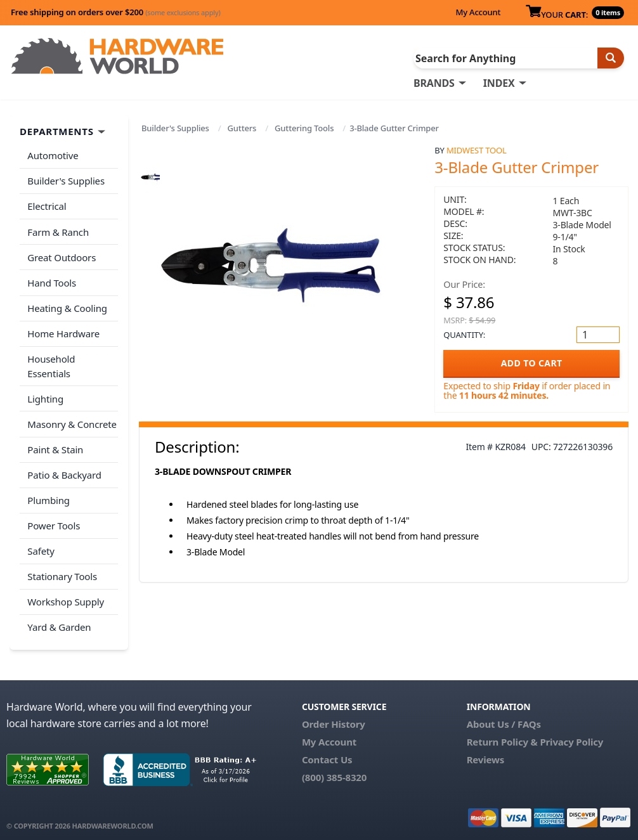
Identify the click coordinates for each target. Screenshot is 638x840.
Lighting (45, 395)
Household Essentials (51, 363)
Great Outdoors (62, 255)
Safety (41, 545)
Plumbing (48, 495)
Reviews (485, 753)
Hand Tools (52, 281)
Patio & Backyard (64, 470)
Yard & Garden (59, 621)
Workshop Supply (66, 595)
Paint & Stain (55, 445)
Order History (334, 717)
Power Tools (54, 520)
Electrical (47, 205)
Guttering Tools (304, 128)
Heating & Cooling (67, 306)
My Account (478, 12)
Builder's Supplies (175, 128)
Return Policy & (502, 735)
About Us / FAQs (504, 717)
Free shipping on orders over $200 (116, 12)
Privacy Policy (571, 735)
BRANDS (434, 83)
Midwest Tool (477, 150)
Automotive (53, 155)
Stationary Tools (62, 571)
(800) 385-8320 (334, 770)
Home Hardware (63, 331)
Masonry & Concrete (72, 420)
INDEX (499, 83)
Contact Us (327, 753)
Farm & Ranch (58, 231)
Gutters (242, 128)
